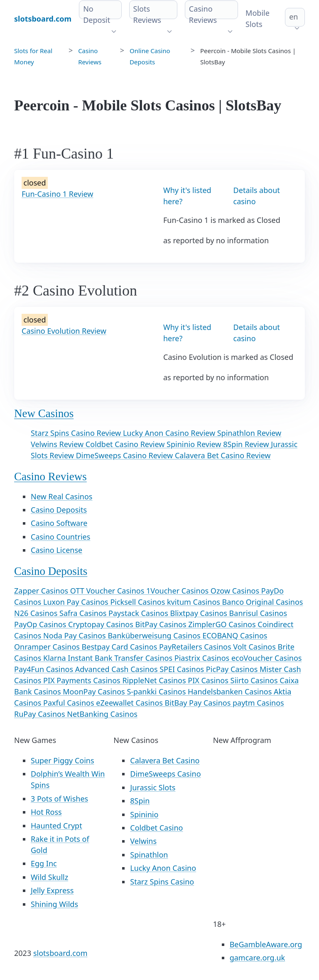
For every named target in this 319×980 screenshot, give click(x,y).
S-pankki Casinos (157, 692)
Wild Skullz (49, 877)
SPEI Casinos (183, 669)
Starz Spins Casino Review (77, 433)
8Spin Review (247, 444)
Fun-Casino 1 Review (58, 194)
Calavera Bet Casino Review (223, 455)
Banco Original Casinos (263, 602)
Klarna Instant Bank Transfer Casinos (109, 658)
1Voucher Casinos (178, 591)
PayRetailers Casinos (196, 647)
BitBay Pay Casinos (199, 703)
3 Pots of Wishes (59, 799)
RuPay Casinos (40, 714)
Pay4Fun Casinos (45, 669)
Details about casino (257, 196)
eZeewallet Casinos (130, 703)
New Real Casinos (61, 496)
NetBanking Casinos (102, 714)
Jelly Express (52, 890)
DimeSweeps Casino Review (125, 455)
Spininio (144, 814)
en (293, 17)
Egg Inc (44, 863)
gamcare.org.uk (258, 958)
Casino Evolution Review (64, 331)
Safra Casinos (84, 613)
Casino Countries (60, 537)
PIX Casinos (209, 680)
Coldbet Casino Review (126, 444)
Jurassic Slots (153, 787)
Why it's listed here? (187, 196)
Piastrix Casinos (203, 658)
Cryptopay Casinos (102, 624)
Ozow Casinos (236, 591)
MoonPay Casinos (95, 692)
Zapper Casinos (42, 591)
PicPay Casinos (233, 669)
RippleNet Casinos (155, 680)
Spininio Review (195, 444)
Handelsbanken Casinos (231, 692)
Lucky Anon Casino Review (170, 433)
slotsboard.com (60, 953)
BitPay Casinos (162, 624)
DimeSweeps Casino (165, 774)
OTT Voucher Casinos (108, 591)
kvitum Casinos (195, 602)
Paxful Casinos (70, 703)
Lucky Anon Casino (163, 868)
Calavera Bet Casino (165, 760)
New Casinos (44, 413)
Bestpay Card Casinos (120, 647)
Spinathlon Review (249, 433)
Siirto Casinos (255, 680)
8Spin (140, 801)
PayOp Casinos (41, 624)
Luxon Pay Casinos (77, 602)
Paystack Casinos (139, 613)
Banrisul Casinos (258, 613)
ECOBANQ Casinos (235, 635)
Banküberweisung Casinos (155, 635)
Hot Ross (46, 812)
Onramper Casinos (48, 647)
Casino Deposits (59, 510)
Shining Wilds (54, 904)
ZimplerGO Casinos (223, 624)
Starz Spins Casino (162, 882)
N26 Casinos (37, 613)
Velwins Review (58, 444)
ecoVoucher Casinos (267, 658)
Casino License (56, 550)
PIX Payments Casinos (83, 680)
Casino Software (59, 523)
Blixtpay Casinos (199, 613)
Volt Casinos (255, 647)
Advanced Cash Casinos (117, 669)
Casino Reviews (50, 477)
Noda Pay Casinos (75, 635)
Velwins (143, 841)
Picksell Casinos (139, 602)
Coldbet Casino (156, 828)
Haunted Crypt (56, 826)
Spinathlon (149, 855)
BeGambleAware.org (266, 944)
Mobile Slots (258, 18)
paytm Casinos (258, 703)
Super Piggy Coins (63, 760)
